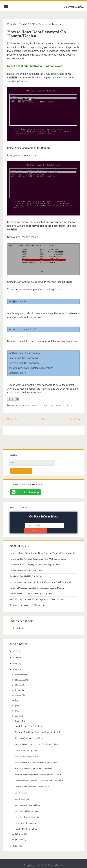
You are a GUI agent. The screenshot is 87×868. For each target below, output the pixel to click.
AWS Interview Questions (27, 757)
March (18, 721)
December (20, 675)
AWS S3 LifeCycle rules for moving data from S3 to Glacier (36, 599)
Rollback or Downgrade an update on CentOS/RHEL (38, 775)
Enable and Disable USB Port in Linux (27, 576)
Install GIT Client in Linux (27, 829)
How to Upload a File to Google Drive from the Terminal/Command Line (43, 553)
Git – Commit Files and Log (27, 805)
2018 (15, 670)
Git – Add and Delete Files (26, 811)
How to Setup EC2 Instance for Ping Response (31, 594)
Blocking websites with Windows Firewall (33, 769)
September (20, 690)
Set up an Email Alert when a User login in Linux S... (38, 732)
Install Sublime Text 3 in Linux (28, 726)
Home (44, 419)
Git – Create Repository (25, 823)
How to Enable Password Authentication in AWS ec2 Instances (38, 559)
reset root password (38, 406)
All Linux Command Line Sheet (29, 738)
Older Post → (76, 419)
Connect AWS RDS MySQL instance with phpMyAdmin (35, 565)
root (59, 406)
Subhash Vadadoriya (50, 24)
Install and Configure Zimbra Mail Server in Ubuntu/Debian (37, 588)
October (19, 685)
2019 (15, 664)
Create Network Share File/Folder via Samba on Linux (39, 781)
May (17, 711)
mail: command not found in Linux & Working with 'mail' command (40, 582)
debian (16, 406)
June (17, 706)
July (17, 700)
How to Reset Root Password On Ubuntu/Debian (37, 34)
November (20, 680)
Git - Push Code (22, 799)
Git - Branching (22, 793)
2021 (15, 651)
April (17, 716)
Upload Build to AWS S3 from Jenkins (27, 571)
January (18, 840)
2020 (15, 657)
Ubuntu (70, 406)
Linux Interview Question (26, 751)
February (19, 834)
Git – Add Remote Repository (28, 817)
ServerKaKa (74, 6)
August (18, 695)
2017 (15, 846)
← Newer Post (12, 419)
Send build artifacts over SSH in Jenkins (27, 605)
